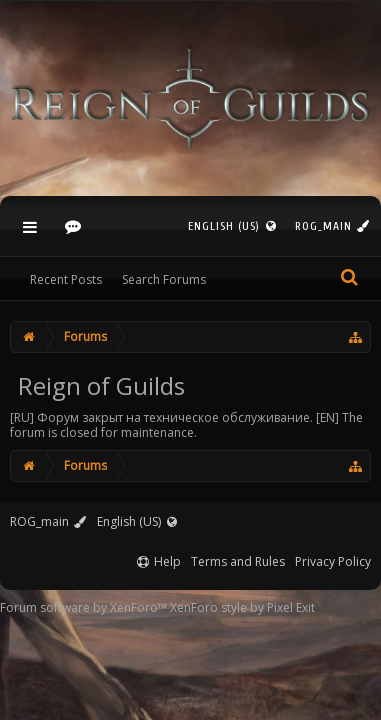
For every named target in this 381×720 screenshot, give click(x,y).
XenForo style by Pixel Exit (242, 607)
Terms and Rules (238, 561)
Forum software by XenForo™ (85, 607)
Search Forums (164, 279)
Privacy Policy (333, 561)
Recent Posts (66, 279)
